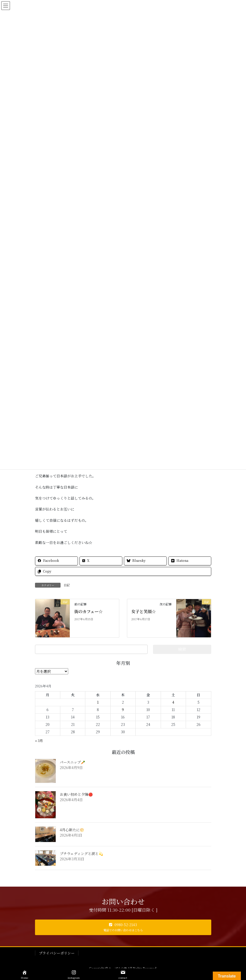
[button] (123, 927)
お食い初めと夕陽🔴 (76, 794)
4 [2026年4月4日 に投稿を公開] (173, 702)
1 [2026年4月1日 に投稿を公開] (98, 702)
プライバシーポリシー (57, 953)
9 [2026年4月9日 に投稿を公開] (123, 710)
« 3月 (39, 741)
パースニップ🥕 (72, 762)
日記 (67, 585)
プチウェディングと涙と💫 (81, 853)
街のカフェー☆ (89, 611)
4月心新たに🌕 (72, 830)
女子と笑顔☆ (144, 611)
